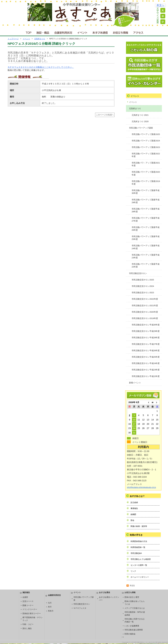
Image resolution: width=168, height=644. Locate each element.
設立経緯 (134, 502)
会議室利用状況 (63, 32)
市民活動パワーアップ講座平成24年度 (146, 247)
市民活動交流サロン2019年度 (145, 318)
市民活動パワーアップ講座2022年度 (146, 155)
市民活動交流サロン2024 (143, 286)
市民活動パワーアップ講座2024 (146, 141)
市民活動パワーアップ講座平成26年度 (146, 229)
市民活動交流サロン (138, 273)
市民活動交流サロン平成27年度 (146, 344)
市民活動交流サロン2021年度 (145, 306)
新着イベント (135, 383)
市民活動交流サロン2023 (143, 293)
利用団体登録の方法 (139, 541)
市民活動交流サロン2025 (143, 280)
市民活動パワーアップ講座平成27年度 (146, 219)
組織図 (133, 514)
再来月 (51, 611)
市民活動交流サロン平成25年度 (146, 357)
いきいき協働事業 (132, 626)
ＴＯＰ (28, 32)
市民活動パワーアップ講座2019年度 (146, 183)
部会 (132, 520)
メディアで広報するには (135, 608)
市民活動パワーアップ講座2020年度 (146, 173)
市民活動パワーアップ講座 (141, 128)
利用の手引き (136, 535)
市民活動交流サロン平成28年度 (146, 338)
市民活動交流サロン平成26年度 (146, 351)
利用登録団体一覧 (138, 547)
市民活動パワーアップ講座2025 (146, 134)
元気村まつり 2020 (140, 121)
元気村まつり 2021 (140, 115)
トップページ (13, 39)
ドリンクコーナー (30, 609)
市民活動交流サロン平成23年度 (146, 370)
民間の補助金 (130, 634)
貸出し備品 (27, 628)
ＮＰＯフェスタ (80, 608)
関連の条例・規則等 (139, 526)
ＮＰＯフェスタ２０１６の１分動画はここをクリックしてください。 (41, 67)
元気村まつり (40, 39)
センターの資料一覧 (139, 565)
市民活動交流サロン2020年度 (145, 312)
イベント (82, 32)
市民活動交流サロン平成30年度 (146, 325)
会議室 (25, 597)
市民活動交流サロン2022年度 (145, 299)
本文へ (160, 5)
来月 (50, 607)
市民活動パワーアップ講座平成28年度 (146, 210)
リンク (133, 571)
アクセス (139, 32)
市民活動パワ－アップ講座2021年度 (146, 164)
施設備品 (26, 592)
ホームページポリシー (140, 577)
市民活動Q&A (136, 553)
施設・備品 (43, 32)
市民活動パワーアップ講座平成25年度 (146, 238)
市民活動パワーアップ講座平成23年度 (146, 256)
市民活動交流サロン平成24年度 (146, 363)
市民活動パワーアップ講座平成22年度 (146, 265)
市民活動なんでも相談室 (141, 559)
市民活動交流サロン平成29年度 (146, 331)
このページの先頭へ (105, 115)
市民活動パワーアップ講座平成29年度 (146, 201)
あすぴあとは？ (137, 496)
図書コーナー (28, 605)
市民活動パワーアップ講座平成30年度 (146, 192)
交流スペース (28, 601)
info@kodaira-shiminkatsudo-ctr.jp (141, 487)
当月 (50, 603)
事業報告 (134, 508)
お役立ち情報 (120, 32)
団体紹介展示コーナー (32, 614)
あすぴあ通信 (100, 32)
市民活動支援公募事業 (134, 630)
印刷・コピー (28, 624)
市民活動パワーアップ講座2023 (146, 147)
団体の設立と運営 (132, 597)
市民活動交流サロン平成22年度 (146, 376)
